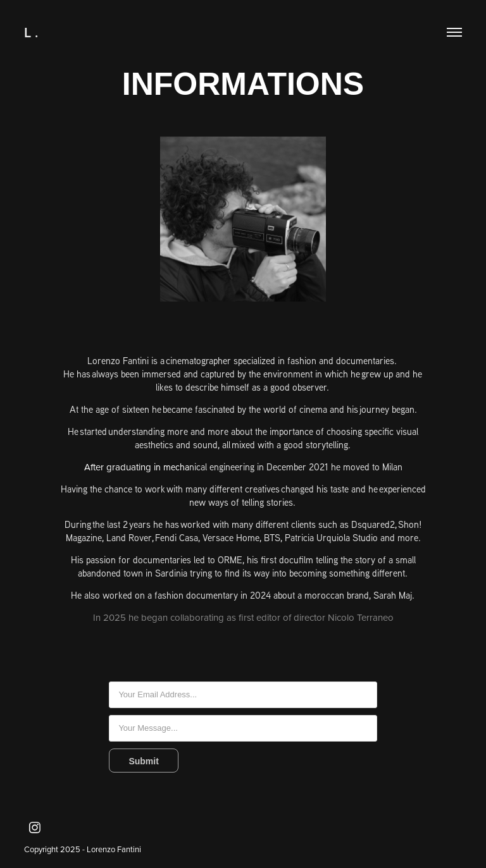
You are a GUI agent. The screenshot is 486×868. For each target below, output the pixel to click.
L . (31, 32)
